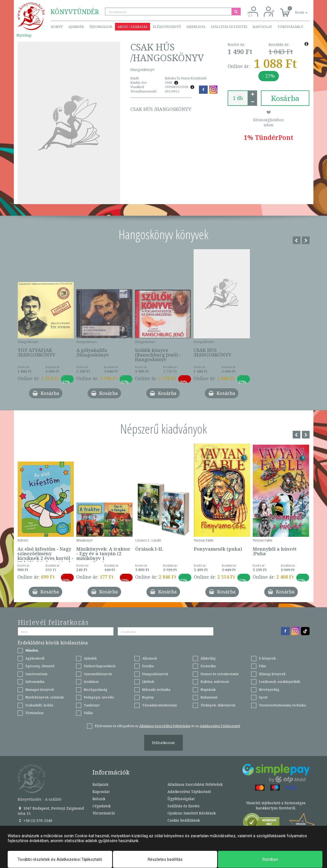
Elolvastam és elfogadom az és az (167, 726)
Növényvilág (269, 689)
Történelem (34, 713)
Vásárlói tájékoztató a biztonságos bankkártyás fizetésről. (276, 805)
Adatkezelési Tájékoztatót (220, 726)
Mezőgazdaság (96, 689)
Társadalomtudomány (160, 705)
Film (262, 666)
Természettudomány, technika (282, 705)
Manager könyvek (40, 689)
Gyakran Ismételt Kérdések (192, 813)
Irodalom (91, 682)
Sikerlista (196, 27)
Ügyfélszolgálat (181, 799)
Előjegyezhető (167, 27)
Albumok (150, 658)
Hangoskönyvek (155, 674)
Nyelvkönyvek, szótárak (45, 697)
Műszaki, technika (156, 689)
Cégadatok (102, 806)
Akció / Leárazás (133, 27)
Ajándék (76, 27)
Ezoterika (208, 666)
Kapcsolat (262, 27)
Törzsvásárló (291, 27)
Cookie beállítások (184, 820)
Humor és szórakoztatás (220, 674)
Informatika (35, 682)
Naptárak (208, 689)
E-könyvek (267, 658)
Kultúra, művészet (215, 682)
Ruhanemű (209, 697)
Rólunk (99, 799)
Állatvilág (208, 658)
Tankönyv (92, 705)
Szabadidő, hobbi (39, 705)
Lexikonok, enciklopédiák (279, 682)
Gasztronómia (36, 674)
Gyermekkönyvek (98, 674)
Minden (32, 650)
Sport (263, 697)
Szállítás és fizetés (229, 27)
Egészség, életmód (40, 666)
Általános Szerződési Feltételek (195, 784)
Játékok (148, 682)
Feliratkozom (163, 743)
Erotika (148, 666)
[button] (296, 10)
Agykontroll (35, 658)
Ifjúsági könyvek (272, 674)
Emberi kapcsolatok (100, 666)
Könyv (57, 27)
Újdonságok (101, 27)
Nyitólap (24, 35)
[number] (238, 98)
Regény (148, 697)
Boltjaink (100, 784)
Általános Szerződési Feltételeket (165, 726)
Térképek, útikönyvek (218, 705)
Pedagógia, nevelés (99, 697)
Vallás (88, 713)
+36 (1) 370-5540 (35, 820)
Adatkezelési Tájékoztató (189, 792)
